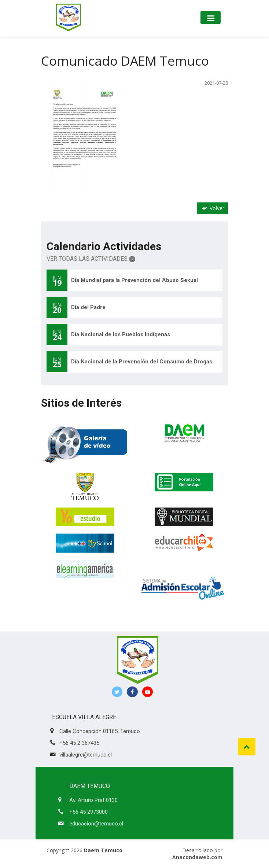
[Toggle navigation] (211, 17)
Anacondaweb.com (197, 857)
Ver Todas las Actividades (91, 259)
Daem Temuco (103, 850)
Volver (213, 208)
